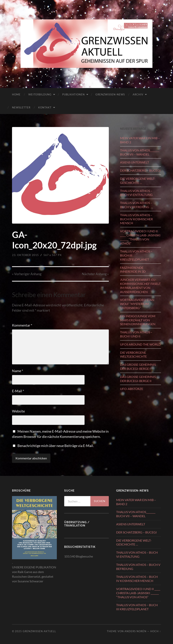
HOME (16, 94)
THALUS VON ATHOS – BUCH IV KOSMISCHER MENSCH (136, 219)
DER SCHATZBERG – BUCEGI (140, 170)
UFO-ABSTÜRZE (132, 389)
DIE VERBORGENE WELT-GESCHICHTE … (138, 181)
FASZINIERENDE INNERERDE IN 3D (133, 270)
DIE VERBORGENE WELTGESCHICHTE (133, 354)
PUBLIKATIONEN (74, 94)
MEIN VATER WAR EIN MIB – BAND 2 (140, 140)
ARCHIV (138, 94)
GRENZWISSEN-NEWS (110, 94)
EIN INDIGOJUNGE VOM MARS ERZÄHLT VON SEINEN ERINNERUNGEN (138, 320)
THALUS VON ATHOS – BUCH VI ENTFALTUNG (136, 193)
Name (18, 371)
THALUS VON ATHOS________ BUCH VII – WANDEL (140, 152)
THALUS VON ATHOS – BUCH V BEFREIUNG (136, 205)
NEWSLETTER (21, 107)
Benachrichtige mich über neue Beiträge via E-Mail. (56, 446)
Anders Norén (135, 631)
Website (18, 411)
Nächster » (95, 274)
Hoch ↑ (156, 631)
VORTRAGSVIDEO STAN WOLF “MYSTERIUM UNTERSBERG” (137, 304)
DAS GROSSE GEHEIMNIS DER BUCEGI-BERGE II (138, 379)
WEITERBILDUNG (40, 94)
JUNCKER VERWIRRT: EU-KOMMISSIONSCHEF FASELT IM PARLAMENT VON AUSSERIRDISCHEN (140, 286)
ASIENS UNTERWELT (135, 162)
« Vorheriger (27, 274)
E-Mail (18, 391)
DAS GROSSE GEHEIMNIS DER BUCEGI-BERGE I (138, 367)
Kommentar (22, 325)
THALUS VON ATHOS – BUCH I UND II (136, 334)
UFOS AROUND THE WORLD (140, 344)
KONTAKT (45, 107)
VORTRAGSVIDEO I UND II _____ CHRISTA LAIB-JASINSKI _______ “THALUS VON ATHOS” (140, 237)
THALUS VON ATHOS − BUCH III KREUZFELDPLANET (136, 255)
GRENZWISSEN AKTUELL (39, 631)
